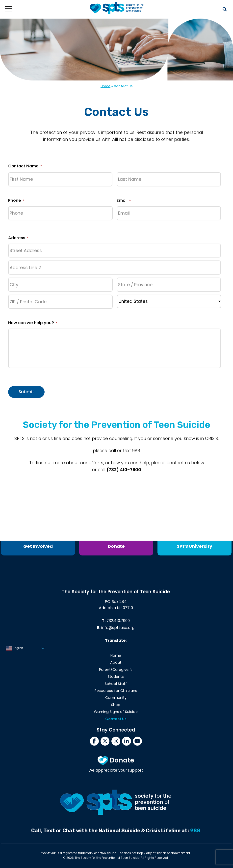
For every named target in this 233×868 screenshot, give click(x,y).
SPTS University (194, 546)
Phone (16, 203)
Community (116, 700)
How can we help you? (33, 325)
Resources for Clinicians (116, 693)
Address (18, 240)
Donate (116, 546)
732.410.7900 (118, 623)
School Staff (116, 685)
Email (124, 203)
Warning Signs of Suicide (116, 714)
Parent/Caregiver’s (116, 672)
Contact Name (25, 168)
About (116, 664)
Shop (116, 707)
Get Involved (38, 546)
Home (105, 86)
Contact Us (116, 721)
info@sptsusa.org (118, 630)
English (14, 650)
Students (116, 679)
